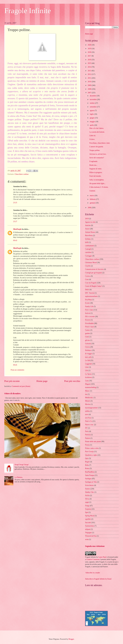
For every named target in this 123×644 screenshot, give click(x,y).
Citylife (88, 266)
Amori (87, 229)
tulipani (88, 529)
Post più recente (12, 381)
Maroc (87, 391)
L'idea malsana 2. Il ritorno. (99, 187)
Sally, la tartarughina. (97, 180)
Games (87, 330)
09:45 (15, 365)
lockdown (88, 377)
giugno (92, 118)
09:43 (15, 240)
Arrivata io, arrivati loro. (98, 154)
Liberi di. (92, 136)
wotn (87, 539)
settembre (93, 107)
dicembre (93, 96)
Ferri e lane (89, 310)
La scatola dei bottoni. (97, 132)
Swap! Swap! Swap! (22, 465)
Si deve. (92, 139)
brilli (87, 242)
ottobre (92, 103)
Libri (87, 367)
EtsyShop (88, 300)
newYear (88, 418)
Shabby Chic (90, 492)
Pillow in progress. (96, 172)
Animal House (90, 232)
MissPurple (17, 229)
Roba (87, 465)
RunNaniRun (90, 472)
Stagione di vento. (96, 169)
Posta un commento (17, 370)
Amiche (88, 225)
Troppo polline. (95, 150)
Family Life (89, 306)
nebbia (87, 411)
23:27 (15, 221)
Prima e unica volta (92, 448)
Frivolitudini (89, 323)
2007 (90, 93)
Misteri (88, 401)
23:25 (15, 203)
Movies (88, 404)
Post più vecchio (72, 381)
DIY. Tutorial (90, 293)
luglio (92, 114)
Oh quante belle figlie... (97, 183)
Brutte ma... (93, 165)
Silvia (87, 499)
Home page (42, 381)
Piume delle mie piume (93, 442)
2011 (90, 78)
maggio (93, 122)
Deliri (87, 290)
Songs (87, 506)
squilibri (88, 519)
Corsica (88, 276)
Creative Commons (93, 559)
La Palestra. (19, 477)
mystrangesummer (91, 408)
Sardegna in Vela (91, 482)
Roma (87, 468)
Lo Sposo (88, 374)
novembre (93, 99)
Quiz (87, 458)
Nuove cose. (89, 425)
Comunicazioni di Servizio (94, 269)
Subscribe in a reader (93, 573)
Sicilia (87, 496)
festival (88, 313)
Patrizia (88, 435)
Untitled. (92, 191)
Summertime (90, 526)
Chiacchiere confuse (21, 174)
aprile (92, 125)
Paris (87, 431)
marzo (92, 196)
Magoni (88, 384)
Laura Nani (102, 557)
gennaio (93, 203)
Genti (87, 337)
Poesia (87, 445)
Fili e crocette (90, 317)
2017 (90, 56)
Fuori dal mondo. (95, 176)
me (86, 394)
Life (87, 371)
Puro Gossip (89, 452)
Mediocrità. (89, 398)
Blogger (71, 639)
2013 (90, 71)
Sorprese (88, 509)
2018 (90, 52)
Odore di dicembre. (13, 393)
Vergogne (88, 533)
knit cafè (88, 357)
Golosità (88, 344)
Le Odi (88, 360)
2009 (90, 85)
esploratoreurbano (91, 296)
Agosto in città (90, 222)
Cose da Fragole (91, 283)
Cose (87, 279)
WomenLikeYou (91, 536)
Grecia (87, 347)
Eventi (87, 303)
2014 (90, 67)
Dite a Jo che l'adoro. (97, 128)
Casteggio (89, 256)
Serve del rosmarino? (97, 158)
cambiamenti (90, 246)
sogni (87, 502)
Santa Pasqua (90, 475)
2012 (90, 74)
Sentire (88, 489)
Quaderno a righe (91, 455)
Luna (87, 381)
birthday (88, 239)
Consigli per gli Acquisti (93, 273)
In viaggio (89, 354)
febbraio (93, 199)
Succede (88, 523)
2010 (90, 82)
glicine (87, 340)
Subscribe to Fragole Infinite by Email (98, 579)
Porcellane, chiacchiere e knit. (100, 143)
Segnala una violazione (95, 546)
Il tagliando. (93, 161)
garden (87, 333)
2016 (90, 60)
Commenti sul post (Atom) (21, 386)
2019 (90, 49)
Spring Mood (90, 516)
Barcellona (89, 235)
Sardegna (88, 479)
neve (87, 414)
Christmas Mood (91, 263)
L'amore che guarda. (96, 147)
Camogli (88, 249)
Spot (87, 512)
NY (86, 428)
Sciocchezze (89, 485)
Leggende (88, 364)
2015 (90, 63)
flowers (88, 320)
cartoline (88, 252)
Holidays (88, 350)
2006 (90, 208)
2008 (90, 89)
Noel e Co (89, 421)
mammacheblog (91, 387)
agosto (92, 111)
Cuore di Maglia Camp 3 (94, 286)
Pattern (88, 438)
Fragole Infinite (28, 11)
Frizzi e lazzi (90, 327)
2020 (90, 45)
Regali (87, 462)
